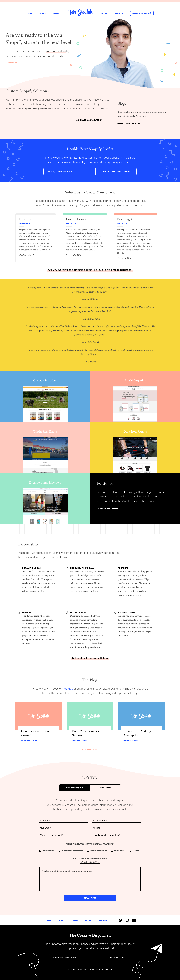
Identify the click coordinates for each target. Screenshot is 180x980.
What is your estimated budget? (90, 859)
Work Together (141, 13)
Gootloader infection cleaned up (35, 733)
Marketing (120, 851)
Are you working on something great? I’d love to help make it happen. (90, 270)
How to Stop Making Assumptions (137, 733)
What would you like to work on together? (90, 844)
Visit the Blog (132, 124)
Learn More (12, 63)
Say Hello (106, 788)
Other (136, 851)
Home (29, 13)
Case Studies (103, 509)
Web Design (48, 851)
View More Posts (90, 750)
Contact (118, 13)
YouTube (68, 689)
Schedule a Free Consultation (90, 658)
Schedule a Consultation (89, 120)
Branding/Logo (99, 851)
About (43, 13)
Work (56, 13)
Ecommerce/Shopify (72, 851)
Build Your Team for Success (86, 733)
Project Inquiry (75, 788)
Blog (104, 13)
